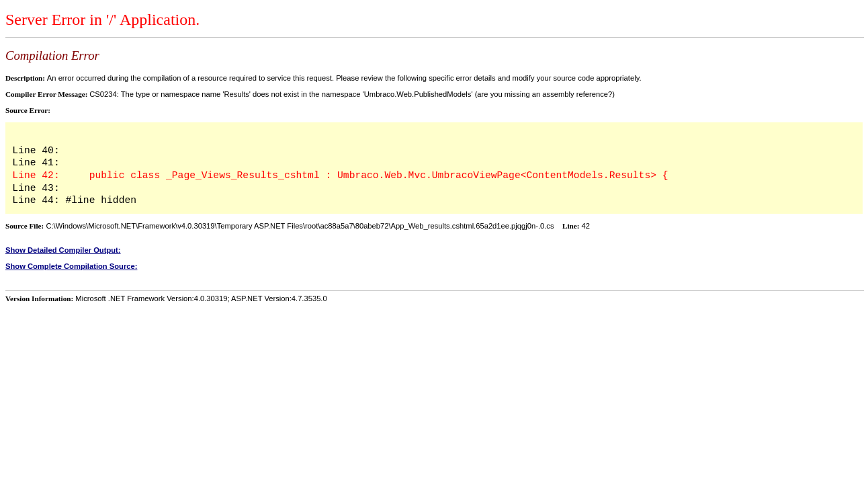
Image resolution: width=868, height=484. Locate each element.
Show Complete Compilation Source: (71, 266)
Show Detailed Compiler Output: (63, 250)
